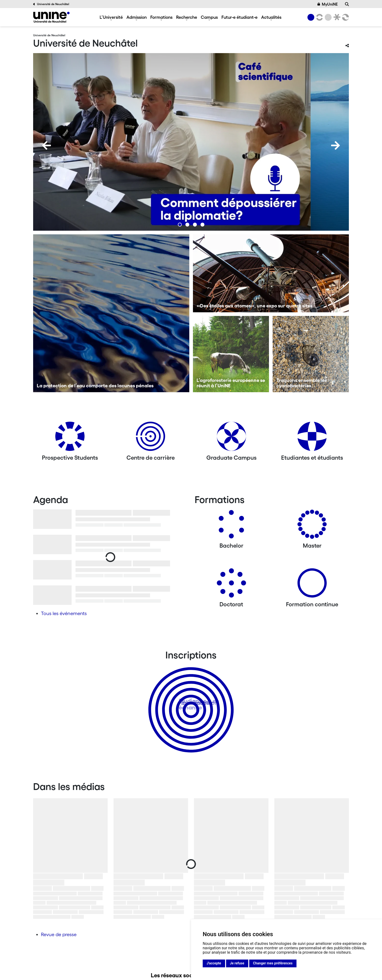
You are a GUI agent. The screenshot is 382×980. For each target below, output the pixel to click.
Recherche (187, 17)
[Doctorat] (231, 585)
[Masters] (312, 526)
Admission (137, 17)
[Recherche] (347, 4)
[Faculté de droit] (336, 17)
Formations (161, 17)
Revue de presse (59, 934)
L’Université (111, 17)
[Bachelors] (231, 526)
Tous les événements (64, 613)
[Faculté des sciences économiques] (345, 17)
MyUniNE (328, 4)
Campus (209, 17)
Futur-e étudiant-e (239, 17)
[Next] (335, 145)
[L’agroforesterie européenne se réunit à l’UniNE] (231, 354)
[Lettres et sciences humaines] (319, 17)
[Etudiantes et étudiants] (312, 438)
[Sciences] (327, 17)
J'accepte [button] (214, 963)
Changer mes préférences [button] (273, 963)
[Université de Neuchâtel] (51, 17)
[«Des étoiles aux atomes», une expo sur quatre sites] (271, 273)
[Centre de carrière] (151, 438)
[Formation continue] (312, 585)
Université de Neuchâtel (51, 4)
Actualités (271, 17)
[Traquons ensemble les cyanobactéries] (311, 354)
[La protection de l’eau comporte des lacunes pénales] (111, 313)
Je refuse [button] (237, 963)
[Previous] (47, 145)
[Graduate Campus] (231, 438)
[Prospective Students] (70, 438)
